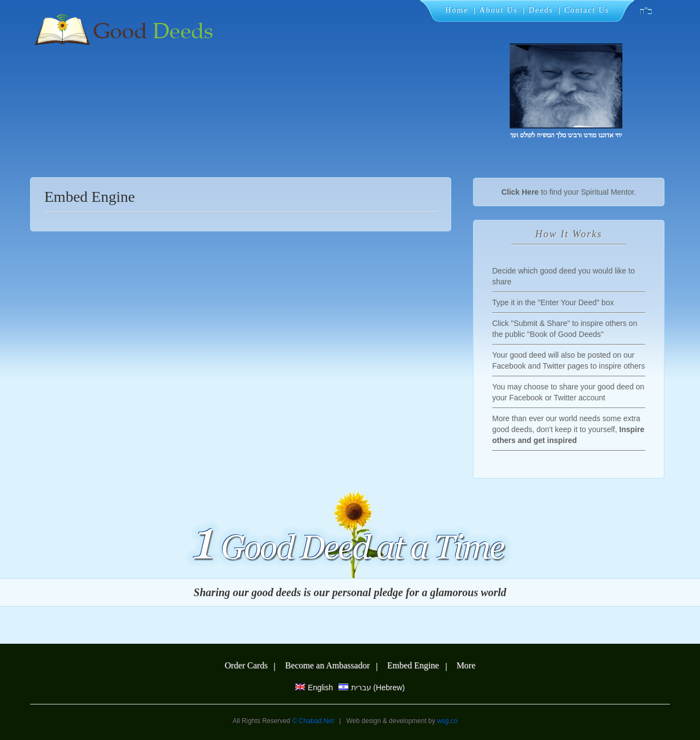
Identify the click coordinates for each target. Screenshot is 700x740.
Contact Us (587, 10)
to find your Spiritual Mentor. (569, 192)
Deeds (541, 10)
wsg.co (447, 721)
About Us (498, 10)
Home (457, 10)
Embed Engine (413, 665)
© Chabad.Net (314, 721)
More (466, 665)
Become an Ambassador (327, 665)
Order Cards (246, 665)
